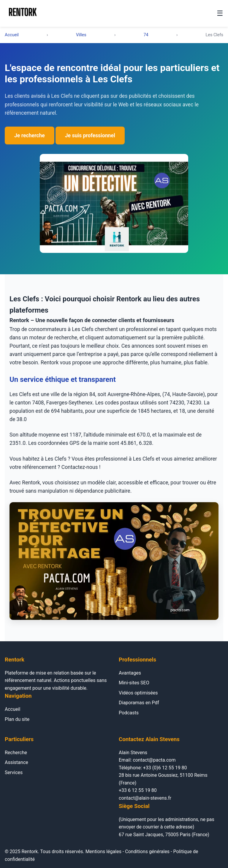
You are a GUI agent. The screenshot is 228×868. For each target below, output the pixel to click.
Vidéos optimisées (138, 693)
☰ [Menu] (220, 13)
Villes (81, 35)
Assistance (16, 762)
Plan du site (17, 719)
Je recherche (30, 136)
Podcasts (129, 713)
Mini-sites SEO (134, 683)
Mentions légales (103, 852)
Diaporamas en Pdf (139, 703)
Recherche (16, 753)
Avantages (130, 673)
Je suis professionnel (90, 136)
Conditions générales (147, 852)
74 (146, 35)
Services (14, 772)
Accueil (12, 35)
